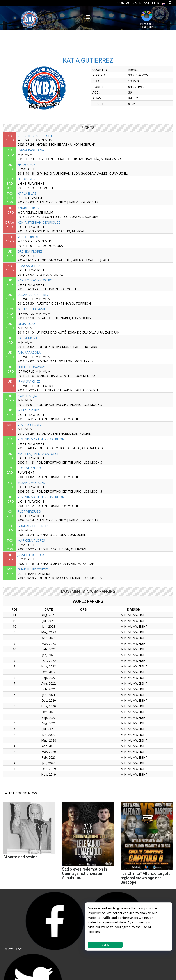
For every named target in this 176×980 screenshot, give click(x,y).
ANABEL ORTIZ (29, 208)
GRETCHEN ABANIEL (33, 309)
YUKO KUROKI (28, 237)
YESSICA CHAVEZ (30, 425)
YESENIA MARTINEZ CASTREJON (41, 439)
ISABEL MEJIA (27, 396)
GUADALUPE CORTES (33, 526)
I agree (105, 945)
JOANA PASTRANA (31, 150)
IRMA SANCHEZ (29, 266)
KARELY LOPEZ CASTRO (35, 280)
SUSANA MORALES (31, 483)
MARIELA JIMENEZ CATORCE (38, 454)
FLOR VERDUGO (29, 468)
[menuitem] (164, 3)
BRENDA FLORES (30, 251)
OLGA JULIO (26, 324)
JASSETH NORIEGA (31, 555)
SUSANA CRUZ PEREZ (33, 295)
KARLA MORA (27, 338)
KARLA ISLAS (27, 193)
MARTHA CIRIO (28, 410)
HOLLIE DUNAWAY (31, 367)
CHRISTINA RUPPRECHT (35, 136)
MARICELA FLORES (31, 540)
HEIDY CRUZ (27, 165)
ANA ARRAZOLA (29, 352)
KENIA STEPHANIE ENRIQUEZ (39, 222)
